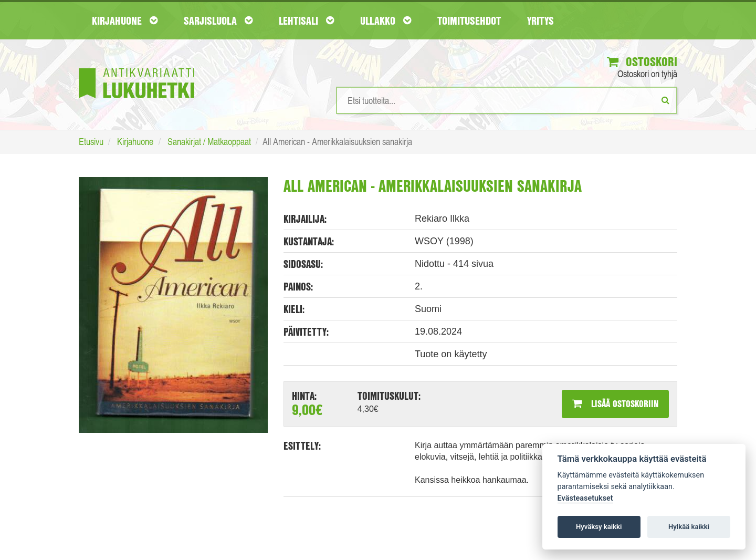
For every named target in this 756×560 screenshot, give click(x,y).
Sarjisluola (218, 20)
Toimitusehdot (469, 20)
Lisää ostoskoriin (615, 403)
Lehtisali (306, 20)
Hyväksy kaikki (599, 527)
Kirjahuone (125, 20)
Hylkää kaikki (689, 527)
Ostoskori (642, 61)
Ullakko (386, 20)
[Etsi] (665, 100)
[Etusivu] (136, 68)
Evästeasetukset (585, 498)
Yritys (540, 20)
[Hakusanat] (507, 100)
